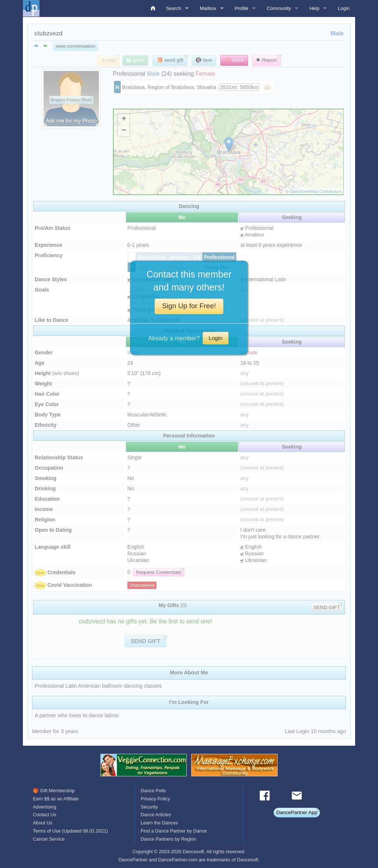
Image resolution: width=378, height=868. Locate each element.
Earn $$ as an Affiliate (56, 799)
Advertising (44, 807)
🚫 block (234, 60)
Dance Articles (156, 815)
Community (279, 8)
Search (174, 8)
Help (314, 8)
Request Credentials (159, 572)
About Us (43, 823)
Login (344, 8)
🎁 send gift (170, 60)
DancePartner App (297, 812)
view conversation (76, 46)
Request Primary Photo (71, 100)
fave (204, 60)
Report (267, 60)
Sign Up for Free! (189, 306)
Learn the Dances (159, 823)
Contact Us (44, 815)
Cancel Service (49, 839)
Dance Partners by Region (168, 839)
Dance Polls (153, 791)
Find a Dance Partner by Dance (174, 831)
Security (149, 807)
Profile (242, 8)
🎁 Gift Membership (54, 791)
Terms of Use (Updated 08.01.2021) (70, 831)
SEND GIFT (327, 607)
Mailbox (208, 8)
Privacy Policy (155, 799)
